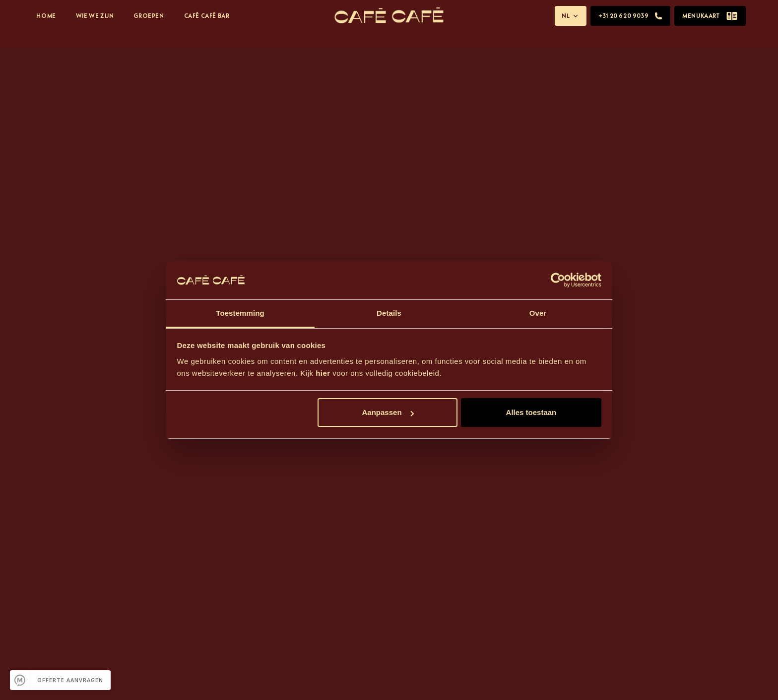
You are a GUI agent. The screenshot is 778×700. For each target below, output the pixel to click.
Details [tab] (389, 313)
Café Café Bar (207, 16)
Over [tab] (538, 313)
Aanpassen (388, 412)
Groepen (149, 16)
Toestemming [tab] (240, 313)
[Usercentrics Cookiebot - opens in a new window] (558, 280)
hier (323, 373)
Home (46, 16)
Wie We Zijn (95, 16)
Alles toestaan (531, 412)
